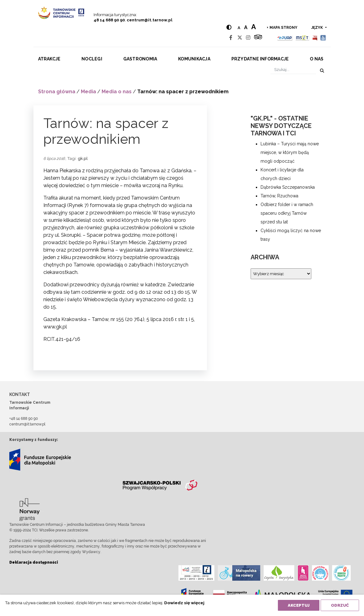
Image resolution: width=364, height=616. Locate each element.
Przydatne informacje (260, 59)
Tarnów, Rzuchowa (279, 196)
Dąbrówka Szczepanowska (288, 187)
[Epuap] (285, 38)
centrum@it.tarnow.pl (149, 20)
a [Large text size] (253, 27)
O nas (317, 59)
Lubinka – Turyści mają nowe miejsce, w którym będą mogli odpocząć (290, 152)
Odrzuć (340, 605)
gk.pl (83, 158)
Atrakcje (49, 59)
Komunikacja (194, 59)
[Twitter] (240, 38)
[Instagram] (248, 38)
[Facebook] (231, 38)
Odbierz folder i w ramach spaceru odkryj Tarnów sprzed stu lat (287, 213)
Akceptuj (299, 605)
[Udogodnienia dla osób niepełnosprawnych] (323, 38)
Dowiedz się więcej (184, 603)
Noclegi (92, 59)
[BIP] (315, 38)
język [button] (318, 28)
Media (88, 92)
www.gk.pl (55, 327)
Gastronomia (140, 59)
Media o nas (117, 92)
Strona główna (57, 92)
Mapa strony (283, 28)
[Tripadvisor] (258, 38)
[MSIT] (302, 38)
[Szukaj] (293, 70)
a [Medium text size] (246, 27)
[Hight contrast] (229, 27)
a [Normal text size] (239, 28)
